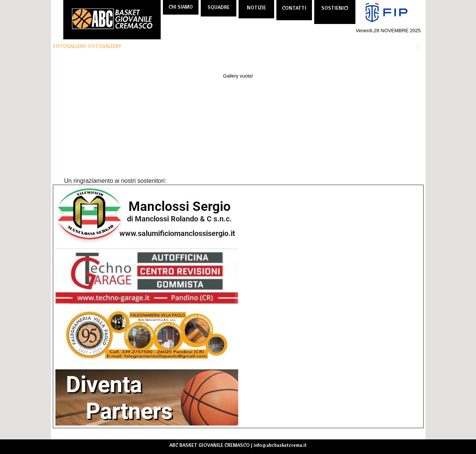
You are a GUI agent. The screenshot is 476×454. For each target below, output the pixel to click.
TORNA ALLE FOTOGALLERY (384, 46)
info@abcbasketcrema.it (280, 445)
